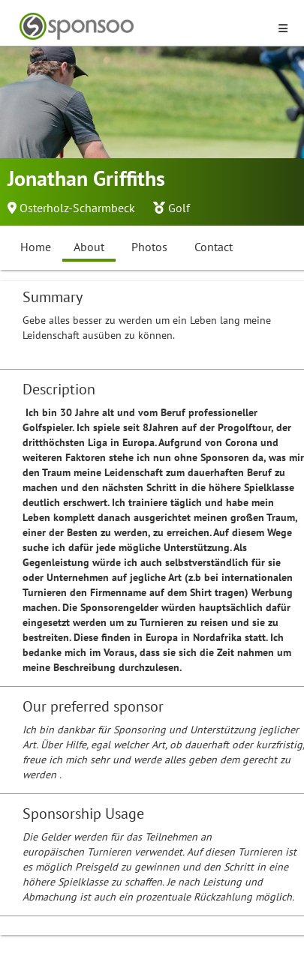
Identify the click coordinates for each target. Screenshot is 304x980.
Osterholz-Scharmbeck (77, 208)
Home (36, 247)
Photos (149, 247)
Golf (179, 208)
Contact (214, 247)
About (89, 247)
